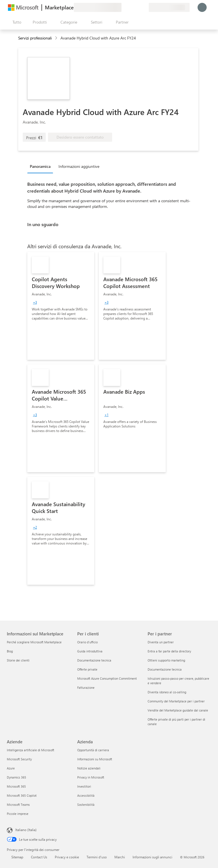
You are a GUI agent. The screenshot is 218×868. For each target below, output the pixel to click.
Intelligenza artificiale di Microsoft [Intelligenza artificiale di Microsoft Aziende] (31, 750)
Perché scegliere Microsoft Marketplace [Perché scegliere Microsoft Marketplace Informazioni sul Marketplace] (34, 642)
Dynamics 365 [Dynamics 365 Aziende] (16, 777)
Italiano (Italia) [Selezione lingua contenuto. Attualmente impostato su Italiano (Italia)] (26, 830)
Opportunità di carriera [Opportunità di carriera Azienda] (93, 750)
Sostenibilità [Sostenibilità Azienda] (86, 805)
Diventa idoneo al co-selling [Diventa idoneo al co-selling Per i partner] (167, 692)
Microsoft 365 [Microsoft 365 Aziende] (16, 786)
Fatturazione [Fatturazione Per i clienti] (86, 687)
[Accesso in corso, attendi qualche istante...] (202, 7)
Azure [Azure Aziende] (11, 768)
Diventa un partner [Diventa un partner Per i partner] (161, 642)
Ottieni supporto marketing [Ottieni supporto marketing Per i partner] (166, 660)
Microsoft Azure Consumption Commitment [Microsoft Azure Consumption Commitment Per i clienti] (107, 678)
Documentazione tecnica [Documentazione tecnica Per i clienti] (94, 660)
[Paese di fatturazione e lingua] (169, 7)
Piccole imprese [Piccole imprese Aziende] (18, 814)
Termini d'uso (97, 857)
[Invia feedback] (124, 7)
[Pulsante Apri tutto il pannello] (16, 22)
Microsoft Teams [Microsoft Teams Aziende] (18, 805)
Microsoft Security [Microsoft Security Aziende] (19, 759)
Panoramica (40, 166)
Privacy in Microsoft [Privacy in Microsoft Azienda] (91, 777)
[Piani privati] (144, 7)
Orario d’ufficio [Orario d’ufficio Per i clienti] (87, 642)
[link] (61, 306)
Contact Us (39, 857)
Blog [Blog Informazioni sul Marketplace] (10, 651)
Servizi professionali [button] (35, 38)
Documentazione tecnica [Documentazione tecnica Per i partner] (165, 669)
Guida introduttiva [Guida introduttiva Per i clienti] (90, 651)
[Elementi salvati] (137, 7)
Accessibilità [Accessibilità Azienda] (86, 795)
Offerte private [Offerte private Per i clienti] (87, 669)
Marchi (120, 857)
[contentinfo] (57, 38)
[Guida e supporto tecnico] (131, 7)
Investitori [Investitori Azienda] (84, 786)
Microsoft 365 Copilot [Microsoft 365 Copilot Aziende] (22, 795)
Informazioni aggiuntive (79, 166)
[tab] (42, 166)
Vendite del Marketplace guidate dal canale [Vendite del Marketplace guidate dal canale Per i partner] (178, 710)
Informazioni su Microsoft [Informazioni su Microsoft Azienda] (95, 759)
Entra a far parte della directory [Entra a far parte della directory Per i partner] (169, 651)
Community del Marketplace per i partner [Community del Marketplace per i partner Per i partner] (176, 701)
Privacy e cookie (67, 857)
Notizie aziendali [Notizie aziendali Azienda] (89, 768)
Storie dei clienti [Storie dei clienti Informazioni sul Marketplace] (18, 660)
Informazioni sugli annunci (152, 857)
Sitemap (17, 857)
